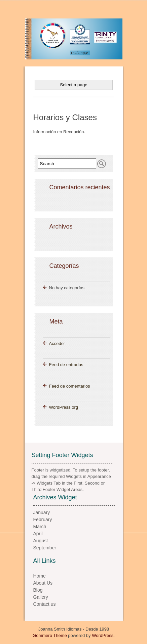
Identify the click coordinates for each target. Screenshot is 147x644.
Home (40, 576)
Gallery (41, 597)
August (41, 541)
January (42, 512)
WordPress (103, 635)
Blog (38, 590)
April (38, 534)
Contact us (45, 604)
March (40, 527)
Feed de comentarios (70, 386)
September (45, 548)
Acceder (57, 343)
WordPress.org (64, 407)
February (43, 519)
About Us (43, 583)
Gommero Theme (50, 635)
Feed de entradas (66, 365)
